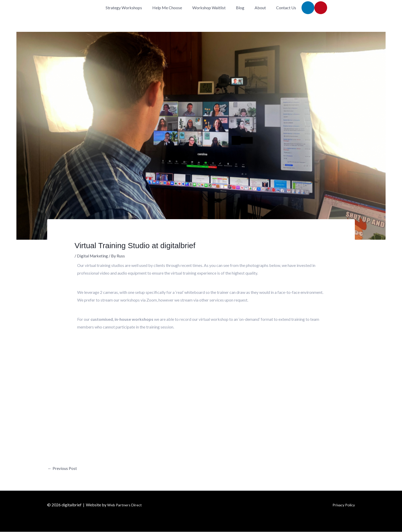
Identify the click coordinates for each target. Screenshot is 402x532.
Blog (240, 8)
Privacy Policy (342, 505)
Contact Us (286, 8)
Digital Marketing (93, 256)
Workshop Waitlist (209, 8)
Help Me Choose (167, 8)
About (260, 8)
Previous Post (62, 468)
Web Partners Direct (125, 505)
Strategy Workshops (124, 8)
